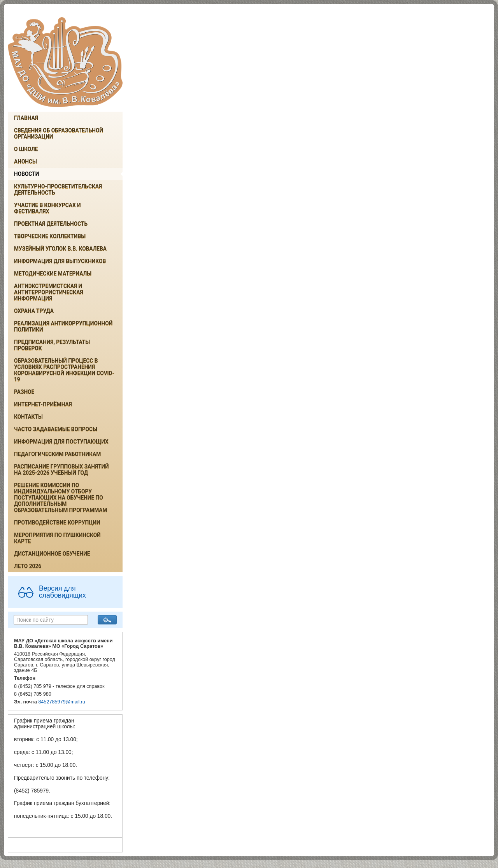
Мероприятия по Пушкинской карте (57, 538)
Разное (24, 392)
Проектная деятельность (51, 224)
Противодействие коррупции (57, 523)
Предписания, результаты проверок (52, 345)
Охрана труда (34, 311)
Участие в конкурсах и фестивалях (47, 208)
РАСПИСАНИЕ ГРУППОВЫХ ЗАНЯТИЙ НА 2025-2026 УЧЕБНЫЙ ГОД (61, 470)
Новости (26, 174)
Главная (26, 118)
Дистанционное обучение (52, 554)
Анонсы (25, 161)
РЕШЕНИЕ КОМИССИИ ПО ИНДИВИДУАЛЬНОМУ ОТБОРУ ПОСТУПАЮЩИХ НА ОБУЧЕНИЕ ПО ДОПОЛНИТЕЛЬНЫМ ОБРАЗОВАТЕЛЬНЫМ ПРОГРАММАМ (61, 498)
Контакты (28, 417)
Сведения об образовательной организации (59, 133)
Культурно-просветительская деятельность (58, 189)
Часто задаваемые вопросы (56, 429)
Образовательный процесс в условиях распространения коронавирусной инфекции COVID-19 (64, 370)
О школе (26, 149)
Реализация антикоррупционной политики (63, 326)
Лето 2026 (28, 566)
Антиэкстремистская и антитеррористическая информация (49, 292)
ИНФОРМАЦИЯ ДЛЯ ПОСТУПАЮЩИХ (61, 442)
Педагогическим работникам (57, 454)
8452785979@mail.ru (62, 702)
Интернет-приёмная (43, 404)
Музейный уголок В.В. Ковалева (60, 249)
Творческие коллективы (50, 236)
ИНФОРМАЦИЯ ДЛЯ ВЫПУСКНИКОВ (60, 261)
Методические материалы (53, 274)
